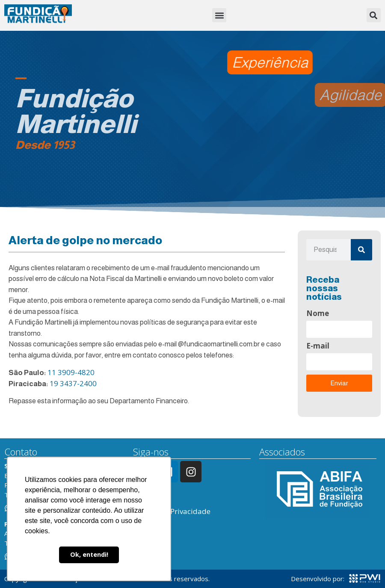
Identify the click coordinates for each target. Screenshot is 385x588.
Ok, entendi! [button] (89, 554)
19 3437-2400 (73, 383)
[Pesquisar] (361, 250)
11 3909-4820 (71, 372)
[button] (219, 15)
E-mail (318, 346)
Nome (318, 314)
